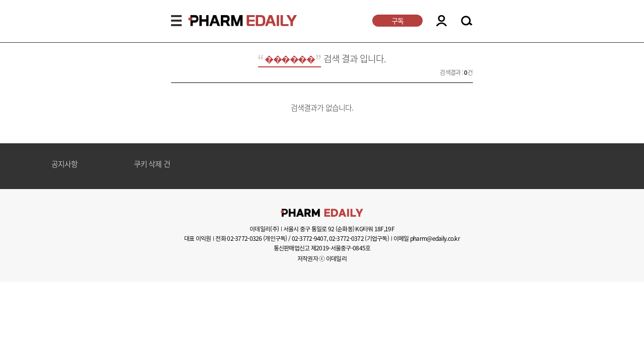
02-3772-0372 (346, 238)
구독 (397, 21)
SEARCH (467, 21)
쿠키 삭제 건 (152, 164)
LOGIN (441, 21)
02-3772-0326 (244, 238)
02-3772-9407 (309, 238)
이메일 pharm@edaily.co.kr (427, 238)
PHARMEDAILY (230, 21)
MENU (176, 21)
